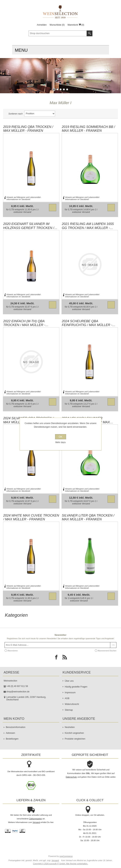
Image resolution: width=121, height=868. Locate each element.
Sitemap (69, 710)
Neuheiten (70, 727)
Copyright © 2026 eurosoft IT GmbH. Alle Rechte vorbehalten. (60, 864)
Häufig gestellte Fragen (76, 687)
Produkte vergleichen (75, 739)
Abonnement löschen (107, 651)
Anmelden (42, 25)
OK (60, 437)
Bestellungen (12, 739)
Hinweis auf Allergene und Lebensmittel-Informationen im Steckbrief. (24, 198)
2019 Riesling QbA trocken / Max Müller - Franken (28, 129)
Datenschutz (71, 777)
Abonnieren (13, 651)
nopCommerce (66, 856)
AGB (67, 698)
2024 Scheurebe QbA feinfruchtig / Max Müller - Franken (87, 323)
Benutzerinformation (16, 727)
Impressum (70, 693)
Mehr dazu (60, 442)
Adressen (10, 733)
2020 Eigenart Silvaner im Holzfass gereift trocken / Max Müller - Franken (29, 226)
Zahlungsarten (35, 819)
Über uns (69, 681)
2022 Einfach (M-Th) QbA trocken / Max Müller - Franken (24, 323)
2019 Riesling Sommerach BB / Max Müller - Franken (88, 129)
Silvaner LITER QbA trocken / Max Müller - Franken (88, 517)
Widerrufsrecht (72, 704)
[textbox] (58, 33)
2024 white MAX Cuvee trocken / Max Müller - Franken (31, 517)
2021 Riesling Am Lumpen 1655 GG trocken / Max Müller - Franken (88, 226)
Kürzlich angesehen (74, 733)
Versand (27, 212)
